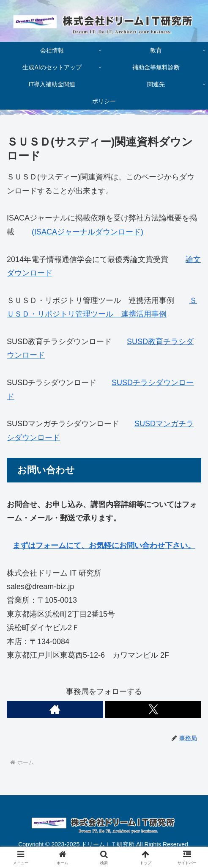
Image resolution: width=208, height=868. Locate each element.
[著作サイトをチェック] (55, 709)
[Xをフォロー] (153, 709)
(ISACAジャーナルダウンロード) (88, 232)
